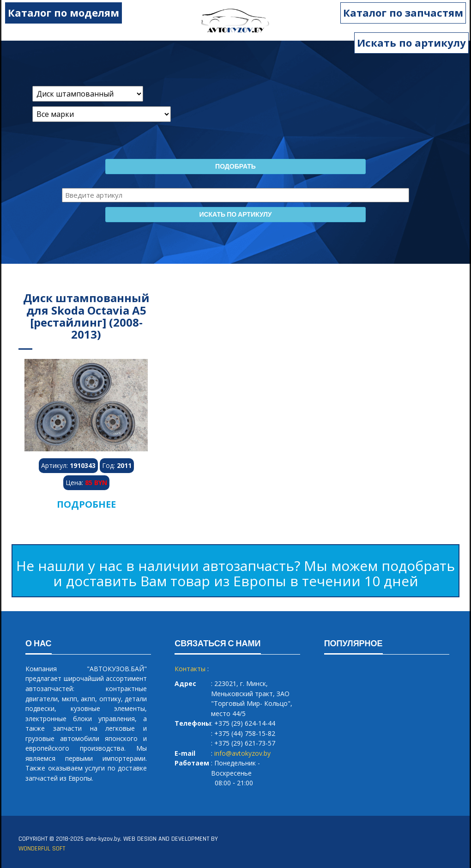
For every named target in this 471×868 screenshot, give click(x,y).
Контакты (190, 669)
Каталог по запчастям (406, 12)
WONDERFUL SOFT (42, 849)
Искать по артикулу (411, 42)
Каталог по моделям (61, 12)
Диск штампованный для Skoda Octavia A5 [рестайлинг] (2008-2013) (86, 316)
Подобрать (235, 167)
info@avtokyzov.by (242, 753)
